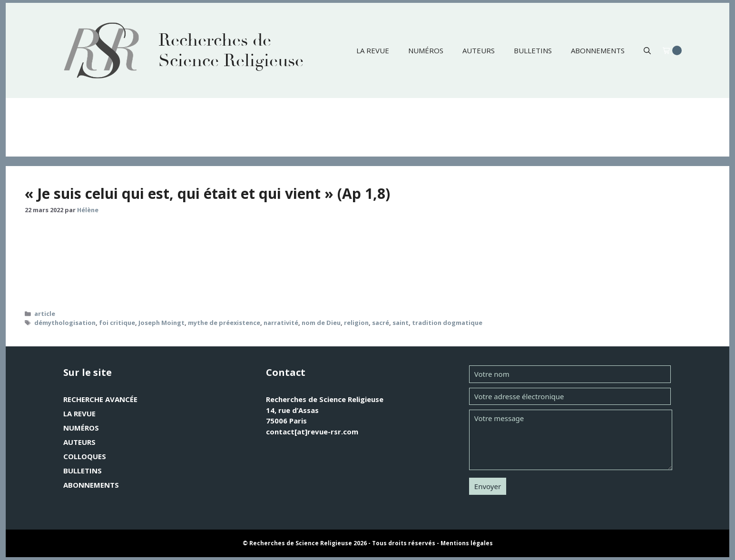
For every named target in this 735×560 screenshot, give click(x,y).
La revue (373, 50)
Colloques (85, 456)
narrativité (281, 323)
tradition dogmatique (447, 323)
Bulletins (533, 50)
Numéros (426, 50)
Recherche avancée (100, 399)
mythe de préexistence (224, 323)
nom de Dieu (321, 323)
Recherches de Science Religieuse (231, 50)
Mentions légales (467, 543)
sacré (381, 323)
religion (356, 323)
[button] (647, 50)
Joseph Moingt (162, 323)
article (45, 314)
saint (401, 323)
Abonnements (598, 50)
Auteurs (479, 50)
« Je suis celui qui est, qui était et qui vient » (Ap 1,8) (207, 193)
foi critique (117, 323)
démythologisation (65, 323)
